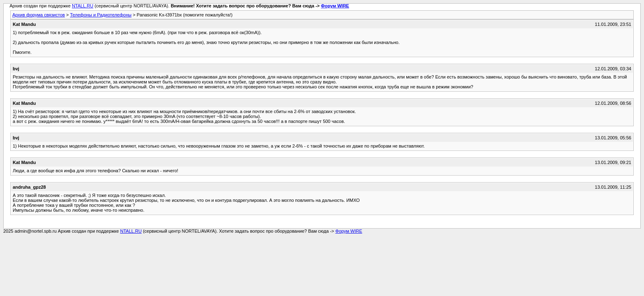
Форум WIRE (335, 6)
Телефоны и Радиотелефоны (101, 15)
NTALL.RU (83, 6)
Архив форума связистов (39, 15)
